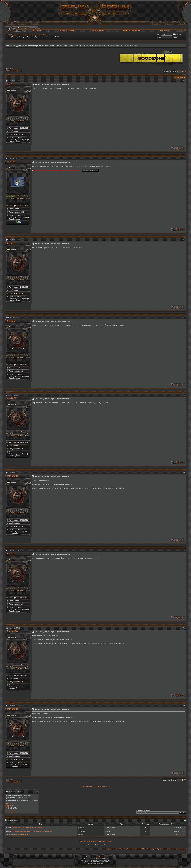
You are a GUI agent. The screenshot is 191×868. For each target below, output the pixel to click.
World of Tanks (45, 35)
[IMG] (8, 807)
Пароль (158, 37)
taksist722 (12, 398)
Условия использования (172, 849)
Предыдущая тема (89, 786)
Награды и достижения (132, 31)
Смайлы (9, 805)
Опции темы (179, 78)
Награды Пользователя (17, 121)
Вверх (184, 849)
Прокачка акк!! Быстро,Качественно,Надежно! (27, 828)
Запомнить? (178, 35)
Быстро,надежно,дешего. (21, 834)
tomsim (11, 162)
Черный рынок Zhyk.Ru (31, 35)
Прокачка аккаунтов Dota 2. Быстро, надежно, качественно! (32, 831)
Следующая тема (102, 786)
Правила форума (12, 812)
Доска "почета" (164, 31)
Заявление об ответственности (89, 841)
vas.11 (10, 84)
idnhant (11, 243)
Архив (159, 849)
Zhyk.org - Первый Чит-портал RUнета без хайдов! (138, 849)
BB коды (9, 804)
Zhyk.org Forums (16, 35)
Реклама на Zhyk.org (66, 31)
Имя (157, 34)
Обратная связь (112, 849)
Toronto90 (12, 476)
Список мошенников (106, 841)
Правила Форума (98, 31)
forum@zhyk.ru (100, 857)
